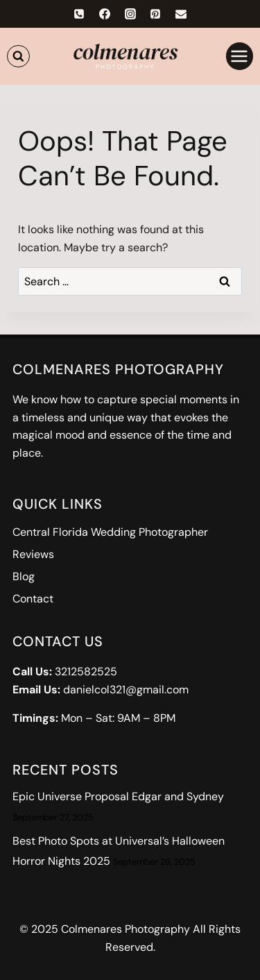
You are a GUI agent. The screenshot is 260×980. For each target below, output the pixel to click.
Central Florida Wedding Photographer (110, 532)
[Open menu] (240, 56)
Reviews (33, 554)
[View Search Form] (18, 57)
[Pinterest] (155, 14)
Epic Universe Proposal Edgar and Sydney (118, 796)
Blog (24, 576)
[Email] (181, 14)
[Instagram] (130, 14)
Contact (33, 599)
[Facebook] (105, 14)
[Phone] (79, 14)
